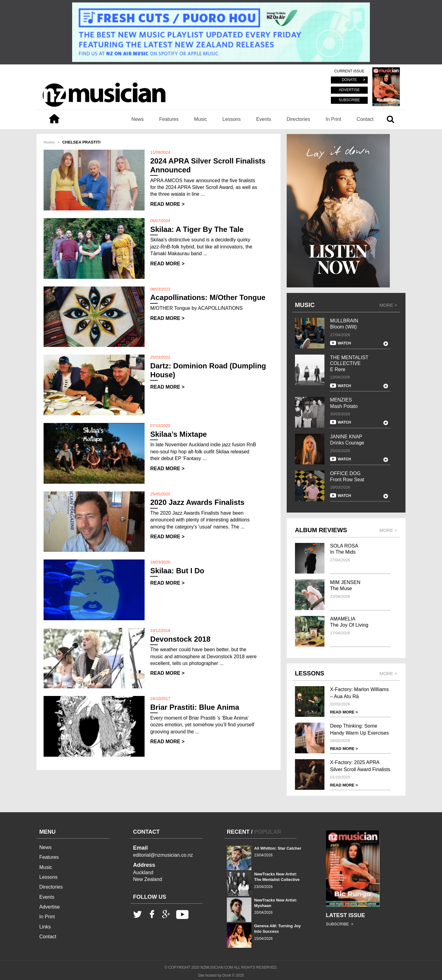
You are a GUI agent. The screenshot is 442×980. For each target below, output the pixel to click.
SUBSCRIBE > (340, 924)
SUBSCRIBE (349, 100)
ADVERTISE (349, 90)
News (138, 119)
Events (264, 119)
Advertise (50, 907)
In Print (333, 119)
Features (169, 119)
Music (200, 119)
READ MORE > (167, 204)
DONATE (349, 80)
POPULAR (268, 832)
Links (45, 927)
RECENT (238, 832)
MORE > (388, 305)
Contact (365, 119)
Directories (298, 119)
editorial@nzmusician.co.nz (163, 855)
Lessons (231, 119)
